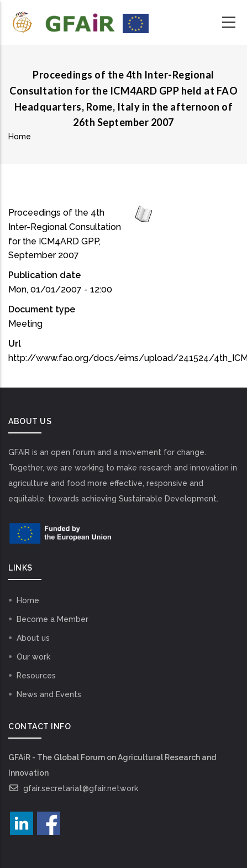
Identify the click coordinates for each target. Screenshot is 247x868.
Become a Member (52, 619)
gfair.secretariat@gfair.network (73, 788)
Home (20, 137)
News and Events (49, 694)
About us (33, 638)
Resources (36, 676)
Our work (33, 657)
